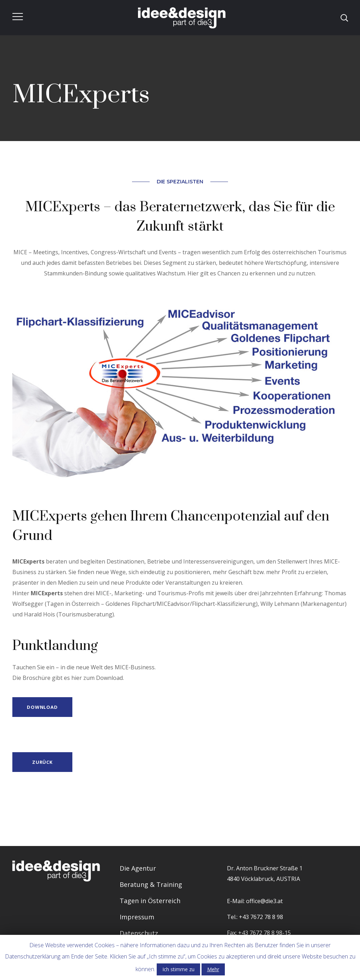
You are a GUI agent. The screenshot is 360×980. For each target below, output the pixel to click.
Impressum (137, 917)
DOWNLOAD (42, 707)
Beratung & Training (151, 884)
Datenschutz (139, 933)
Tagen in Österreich (150, 901)
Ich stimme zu (178, 969)
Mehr (213, 969)
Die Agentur (138, 868)
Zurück (42, 762)
